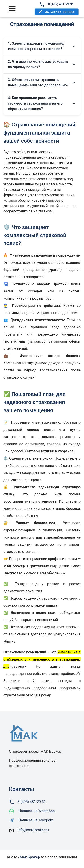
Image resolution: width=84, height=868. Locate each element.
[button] (57, 12)
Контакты (22, 789)
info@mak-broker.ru (33, 830)
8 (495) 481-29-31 (57, 4)
